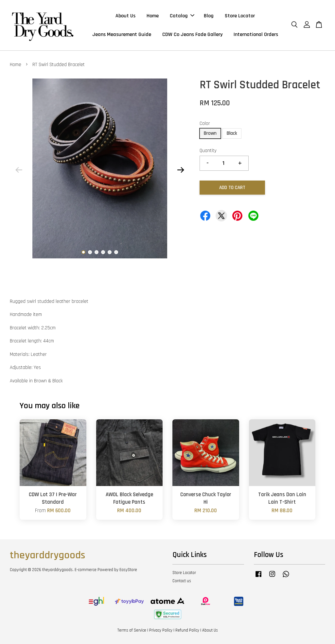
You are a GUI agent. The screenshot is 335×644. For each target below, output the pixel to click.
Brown (210, 133)
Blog (209, 16)
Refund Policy (187, 630)
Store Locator (240, 16)
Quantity (208, 151)
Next (181, 170)
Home (153, 16)
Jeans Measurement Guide (122, 35)
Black (232, 133)
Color (205, 123)
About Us (125, 16)
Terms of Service (132, 630)
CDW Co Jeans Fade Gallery (192, 35)
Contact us (182, 581)
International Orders (256, 35)
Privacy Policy (161, 630)
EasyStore (128, 570)
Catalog (182, 16)
